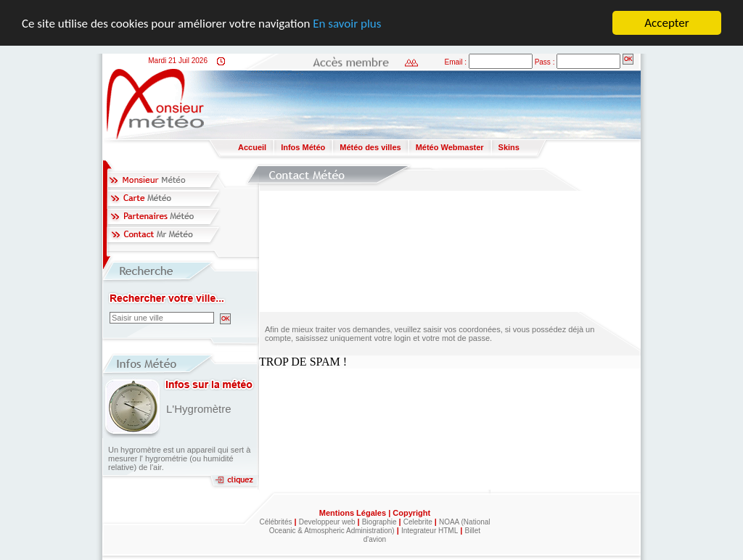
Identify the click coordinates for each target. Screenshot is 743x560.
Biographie (379, 522)
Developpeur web (327, 522)
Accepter (666, 23)
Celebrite (418, 522)
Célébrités (275, 522)
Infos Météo (303, 147)
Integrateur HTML (430, 531)
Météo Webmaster (450, 147)
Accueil (252, 147)
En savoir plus (347, 24)
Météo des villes (370, 147)
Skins (509, 147)
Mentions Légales (354, 513)
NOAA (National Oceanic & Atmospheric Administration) (380, 526)
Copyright (411, 513)
